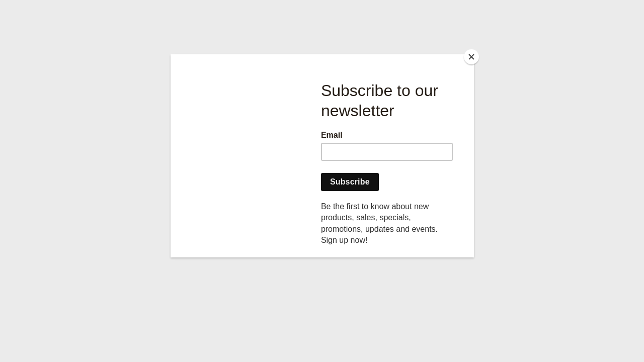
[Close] (471, 57)
